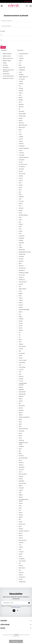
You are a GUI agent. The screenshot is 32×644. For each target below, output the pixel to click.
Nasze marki (28, 1)
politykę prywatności (17, 606)
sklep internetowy (25, 635)
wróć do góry (16, 641)
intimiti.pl (16, 635)
